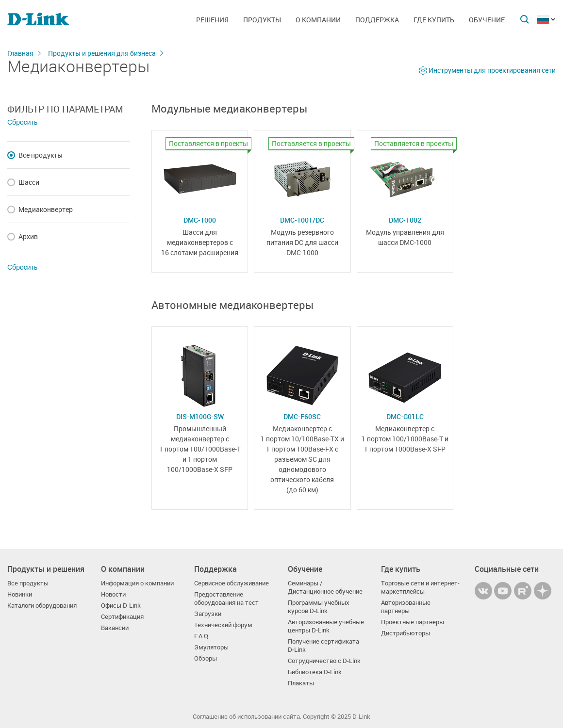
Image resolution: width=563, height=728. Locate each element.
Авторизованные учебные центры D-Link (326, 626)
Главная (20, 53)
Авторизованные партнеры (406, 607)
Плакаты (301, 683)
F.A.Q (201, 636)
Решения (212, 20)
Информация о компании (137, 583)
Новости (113, 594)
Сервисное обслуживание (232, 583)
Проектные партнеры (413, 622)
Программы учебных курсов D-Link (319, 607)
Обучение (487, 20)
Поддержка (377, 20)
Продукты (262, 20)
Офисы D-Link (121, 606)
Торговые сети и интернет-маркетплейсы (420, 587)
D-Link (361, 717)
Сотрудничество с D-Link (324, 661)
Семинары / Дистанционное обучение (325, 587)
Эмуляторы (211, 647)
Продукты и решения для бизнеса (102, 53)
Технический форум (223, 625)
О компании (318, 20)
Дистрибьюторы (406, 633)
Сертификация (122, 617)
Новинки (20, 594)
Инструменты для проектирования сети (492, 70)
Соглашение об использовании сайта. (247, 717)
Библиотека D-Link (315, 672)
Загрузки (208, 614)
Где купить (434, 20)
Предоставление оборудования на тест (226, 599)
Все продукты (28, 583)
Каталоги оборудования (42, 606)
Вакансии (115, 628)
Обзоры (206, 658)
